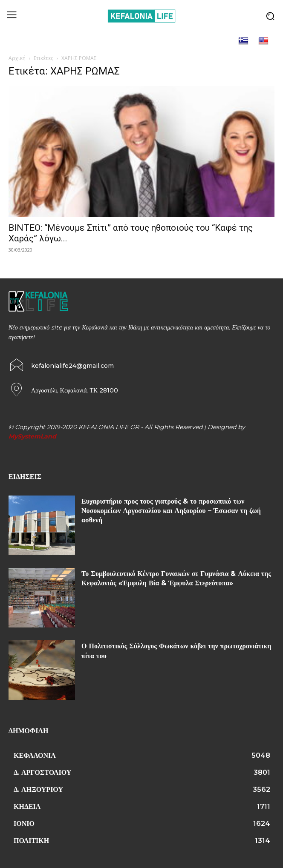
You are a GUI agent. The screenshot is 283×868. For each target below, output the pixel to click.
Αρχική (17, 58)
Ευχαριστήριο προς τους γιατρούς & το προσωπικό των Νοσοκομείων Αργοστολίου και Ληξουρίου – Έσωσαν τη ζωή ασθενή (171, 511)
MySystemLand (32, 436)
